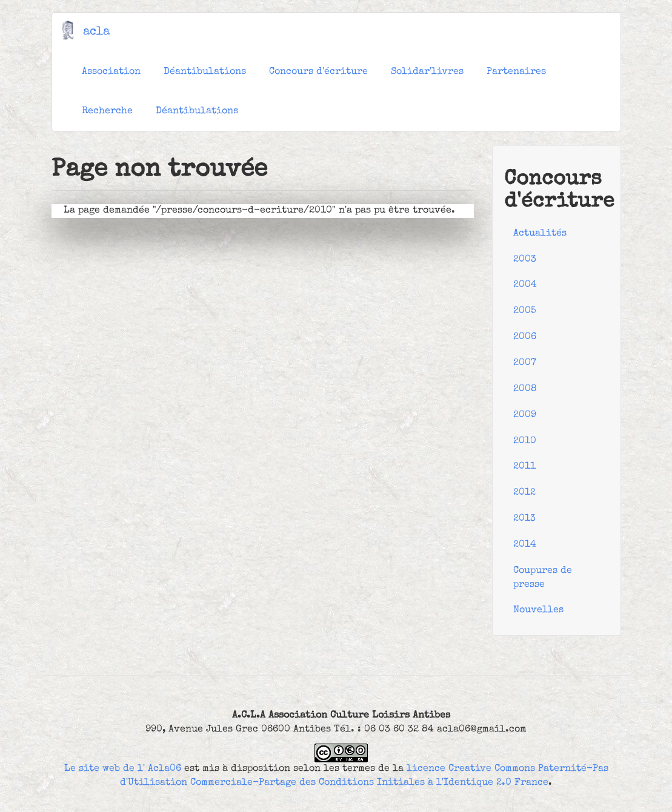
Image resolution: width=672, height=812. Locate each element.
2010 (525, 441)
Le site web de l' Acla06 (123, 769)
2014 (525, 545)
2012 (524, 493)
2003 (525, 260)
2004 (525, 285)
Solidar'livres (427, 72)
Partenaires (516, 72)
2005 (525, 311)
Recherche (107, 111)
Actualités (540, 234)
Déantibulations (205, 72)
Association (111, 72)
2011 (524, 467)
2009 (525, 415)
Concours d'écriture (318, 72)
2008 (525, 389)
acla (96, 32)
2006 (525, 337)
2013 (524, 519)
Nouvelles (538, 610)
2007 (525, 363)
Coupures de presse (543, 578)
